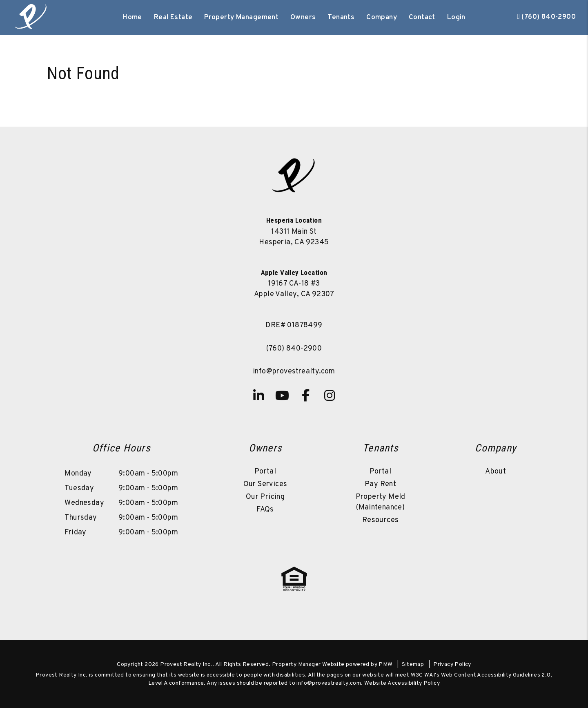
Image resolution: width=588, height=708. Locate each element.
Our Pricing (265, 497)
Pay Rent (380, 484)
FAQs (265, 510)
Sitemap (413, 664)
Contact (422, 18)
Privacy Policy (452, 664)
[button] (258, 395)
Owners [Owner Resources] (303, 18)
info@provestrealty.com (294, 372)
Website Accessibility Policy (402, 683)
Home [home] (132, 18)
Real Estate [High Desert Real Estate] (173, 18)
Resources (381, 520)
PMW (385, 664)
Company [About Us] (382, 18)
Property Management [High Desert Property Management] (241, 18)
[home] (31, 18)
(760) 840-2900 (549, 17)
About (496, 472)
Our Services (265, 484)
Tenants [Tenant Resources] (341, 18)
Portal (265, 472)
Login (456, 18)
